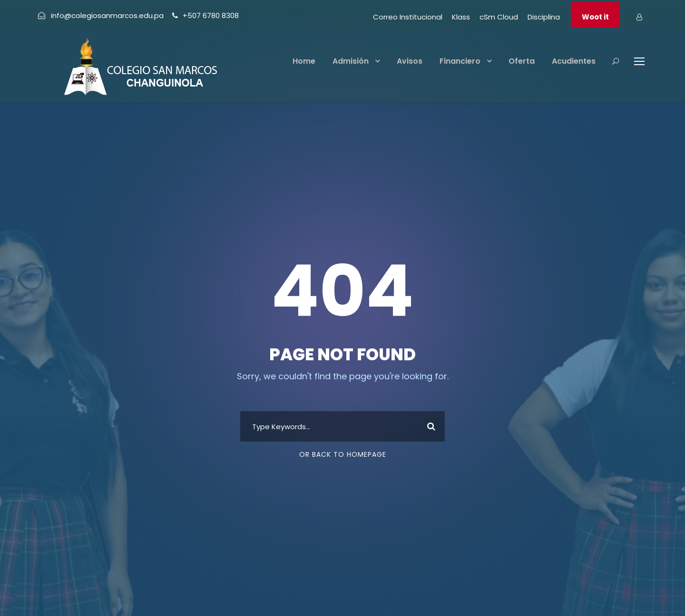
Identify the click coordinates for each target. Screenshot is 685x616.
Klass (461, 17)
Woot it (595, 17)
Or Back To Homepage (343, 454)
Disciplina (544, 17)
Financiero (460, 61)
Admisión (351, 61)
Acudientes (574, 61)
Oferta (522, 61)
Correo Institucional (408, 17)
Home (304, 61)
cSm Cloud (499, 17)
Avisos (410, 61)
